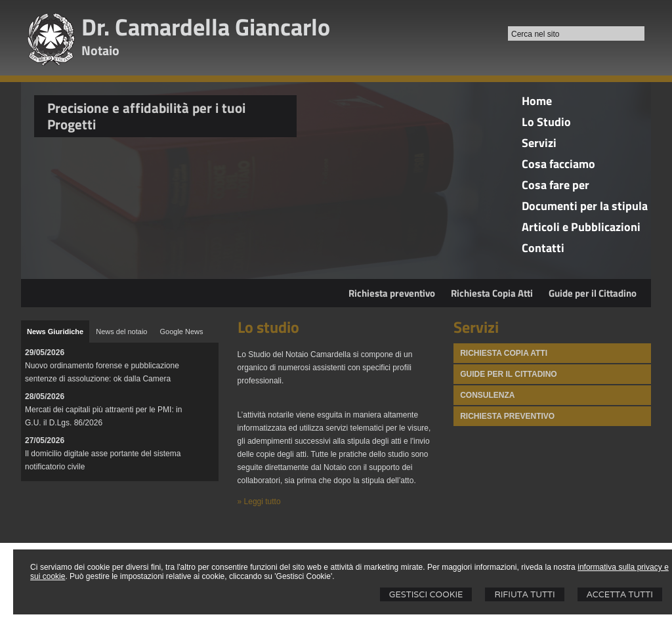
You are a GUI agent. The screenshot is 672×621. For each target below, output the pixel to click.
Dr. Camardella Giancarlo (206, 27)
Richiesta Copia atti (504, 353)
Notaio (100, 50)
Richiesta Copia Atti (492, 293)
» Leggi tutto (259, 502)
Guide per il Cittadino (593, 293)
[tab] (55, 332)
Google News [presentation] (181, 332)
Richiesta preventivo (392, 293)
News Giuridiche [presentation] (55, 332)
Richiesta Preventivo (507, 416)
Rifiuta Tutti (524, 594)
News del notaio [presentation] (121, 332)
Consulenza (487, 395)
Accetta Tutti (620, 594)
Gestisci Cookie (426, 594)
